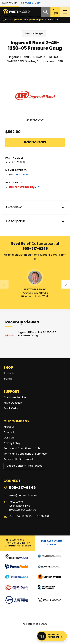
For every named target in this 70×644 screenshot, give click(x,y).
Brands (8, 379)
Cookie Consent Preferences (24, 466)
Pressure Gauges (34, 34)
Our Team (10, 438)
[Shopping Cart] (55, 12)
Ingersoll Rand (21, 175)
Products (9, 374)
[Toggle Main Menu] (65, 12)
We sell (31, 20)
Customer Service (15, 398)
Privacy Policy (12, 443)
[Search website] (45, 12)
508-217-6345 (35, 249)
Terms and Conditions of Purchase (25, 454)
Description (16, 222)
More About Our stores (52, 543)
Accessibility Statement (18, 459)
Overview (14, 208)
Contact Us (11, 433)
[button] (37, 187)
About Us (9, 427)
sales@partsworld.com (23, 495)
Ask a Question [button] (13, 403)
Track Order (11, 408)
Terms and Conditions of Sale (22, 449)
